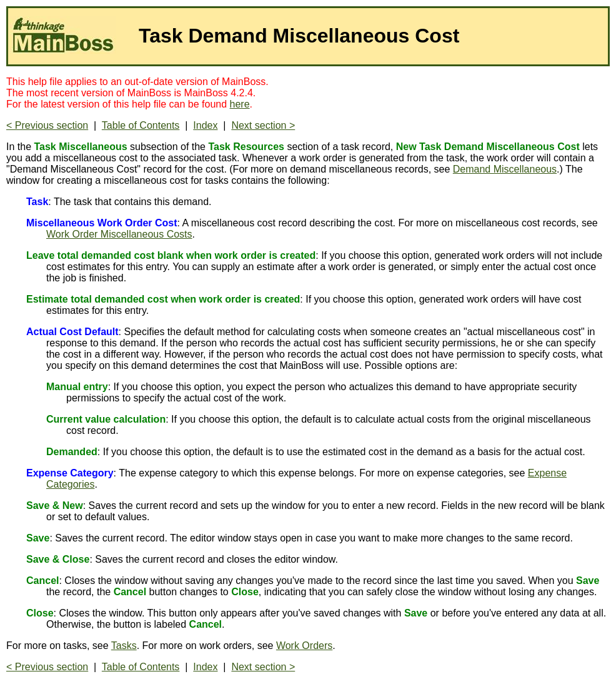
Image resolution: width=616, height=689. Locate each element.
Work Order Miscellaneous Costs (119, 234)
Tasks (124, 646)
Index (205, 125)
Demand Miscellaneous (505, 169)
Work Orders (304, 646)
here (240, 104)
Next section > (263, 125)
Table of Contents (141, 125)
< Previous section (47, 125)
